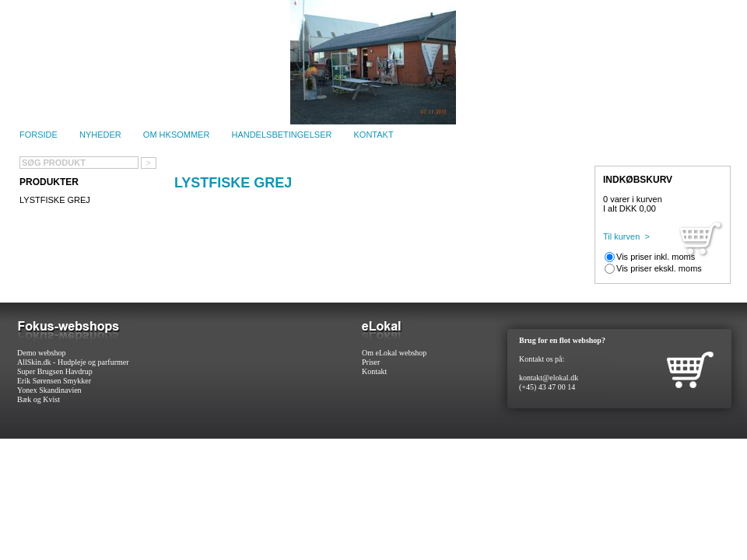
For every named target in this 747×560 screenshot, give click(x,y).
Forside (39, 135)
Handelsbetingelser (281, 135)
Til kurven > (626, 236)
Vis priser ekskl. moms (659, 268)
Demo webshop (42, 353)
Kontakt (374, 135)
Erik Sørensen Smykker (54, 381)
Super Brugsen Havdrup (55, 371)
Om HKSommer (177, 135)
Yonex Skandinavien (49, 390)
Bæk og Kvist (39, 399)
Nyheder (100, 135)
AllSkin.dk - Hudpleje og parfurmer (73, 362)
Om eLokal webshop (394, 353)
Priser (371, 362)
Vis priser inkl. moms (656, 257)
